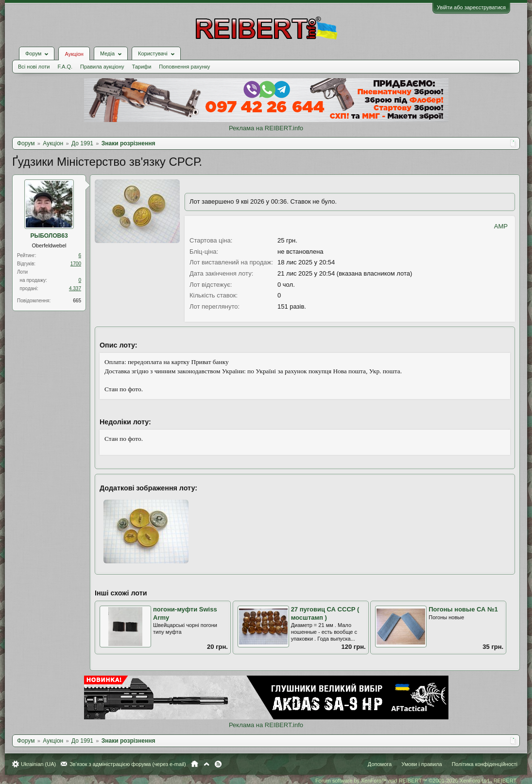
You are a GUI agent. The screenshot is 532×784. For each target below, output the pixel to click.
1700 (76, 264)
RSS (218, 764)
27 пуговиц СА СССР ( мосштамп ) (325, 613)
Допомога (380, 764)
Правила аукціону (102, 67)
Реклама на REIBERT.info (266, 128)
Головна (195, 764)
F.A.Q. (65, 67)
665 (77, 301)
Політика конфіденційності (485, 764)
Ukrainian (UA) (38, 764)
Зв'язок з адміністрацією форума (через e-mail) (128, 764)
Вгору (206, 764)
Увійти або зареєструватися (471, 7)
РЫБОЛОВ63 (49, 236)
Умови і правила (421, 764)
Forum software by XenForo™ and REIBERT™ (416, 781)
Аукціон (74, 54)
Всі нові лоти (34, 67)
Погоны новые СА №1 (463, 609)
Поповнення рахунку (184, 67)
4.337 (75, 288)
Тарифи (142, 67)
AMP (501, 226)
